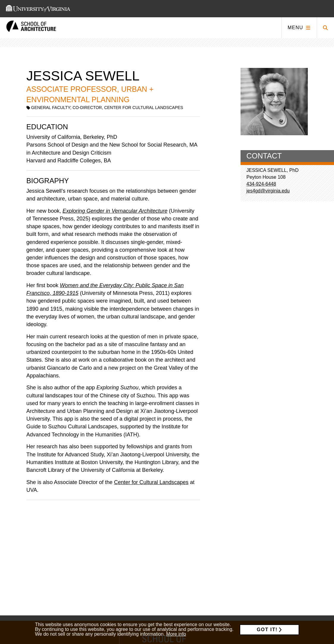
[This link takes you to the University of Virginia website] (38, 9)
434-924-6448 (261, 184)
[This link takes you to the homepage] (31, 28)
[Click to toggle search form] (325, 28)
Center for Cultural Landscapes (151, 482)
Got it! (267, 630)
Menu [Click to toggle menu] (295, 28)
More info (176, 634)
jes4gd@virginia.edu (268, 191)
